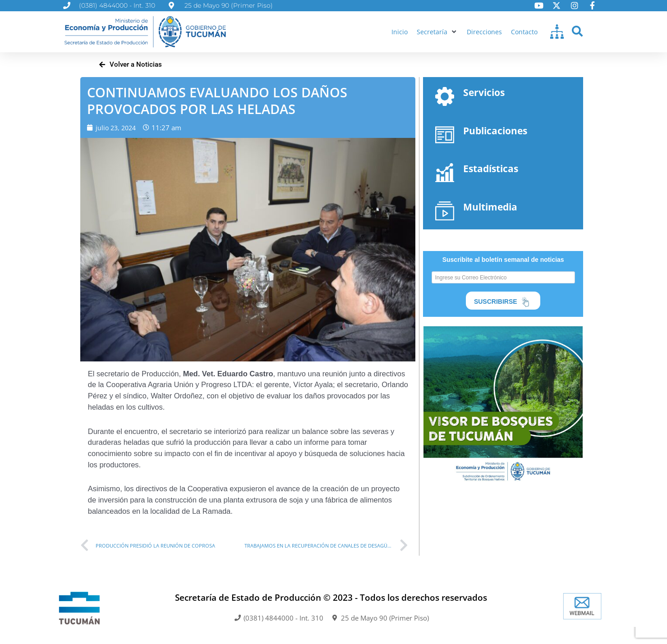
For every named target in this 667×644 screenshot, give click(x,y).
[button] (435, 32)
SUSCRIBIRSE (503, 303)
